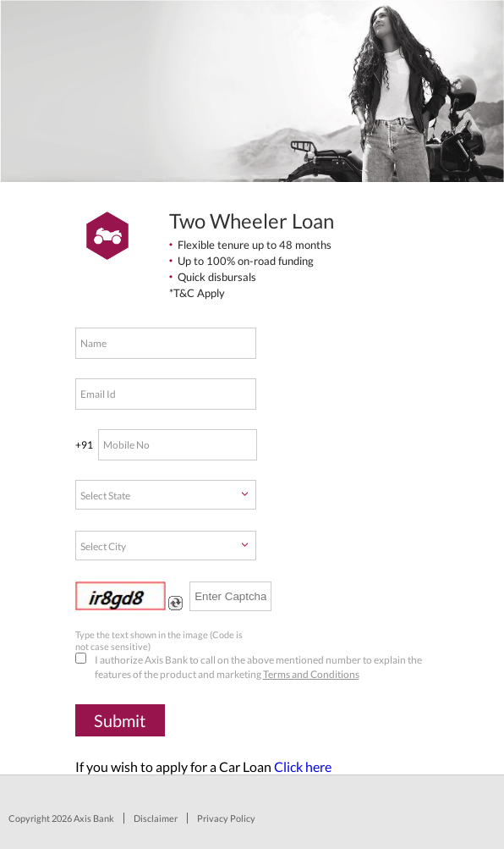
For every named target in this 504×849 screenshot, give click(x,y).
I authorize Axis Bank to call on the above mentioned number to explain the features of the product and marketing (249, 667)
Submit (120, 720)
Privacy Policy (226, 818)
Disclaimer (156, 818)
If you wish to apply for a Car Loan (203, 766)
